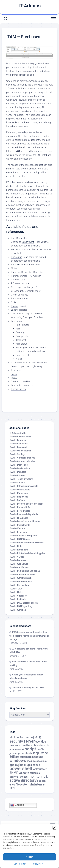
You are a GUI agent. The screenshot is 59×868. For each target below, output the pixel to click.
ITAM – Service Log (19, 585)
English (17, 805)
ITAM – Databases (18, 560)
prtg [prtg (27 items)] (37, 737)
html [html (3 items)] (12, 737)
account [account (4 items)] (37, 757)
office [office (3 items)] (33, 773)
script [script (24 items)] (30, 749)
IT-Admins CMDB (18, 433)
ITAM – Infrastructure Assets (24, 486)
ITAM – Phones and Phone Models (27, 543)
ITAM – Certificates (19, 567)
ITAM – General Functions (22, 458)
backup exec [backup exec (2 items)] (34, 761)
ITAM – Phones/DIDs (20, 507)
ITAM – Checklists (18, 596)
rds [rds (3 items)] (48, 745)
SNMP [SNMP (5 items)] (14, 773)
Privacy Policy (38, 864)
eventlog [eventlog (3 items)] (41, 742)
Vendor (15, 249)
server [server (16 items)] (29, 741)
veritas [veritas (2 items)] (27, 745)
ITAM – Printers (17, 475)
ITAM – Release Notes (20, 437)
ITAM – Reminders (19, 550)
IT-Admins (30, 6)
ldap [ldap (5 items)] (36, 753)
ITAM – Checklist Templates (23, 536)
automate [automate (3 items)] (26, 757)
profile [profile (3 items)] (40, 749)
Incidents (16, 370)
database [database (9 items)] (37, 784)
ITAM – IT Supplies (19, 518)
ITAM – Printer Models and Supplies (27, 553)
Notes (14, 378)
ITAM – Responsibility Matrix (24, 514)
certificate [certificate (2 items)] (27, 753)
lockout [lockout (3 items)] (37, 769)
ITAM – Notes (16, 592)
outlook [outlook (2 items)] (41, 781)
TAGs (14, 374)
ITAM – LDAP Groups (20, 539)
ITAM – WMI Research (20, 578)
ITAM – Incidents (18, 599)
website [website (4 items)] (24, 773)
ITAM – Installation (19, 444)
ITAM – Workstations (20, 468)
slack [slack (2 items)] (44, 761)
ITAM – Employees (19, 497)
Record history (18, 389)
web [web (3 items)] (45, 769)
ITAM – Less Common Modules (25, 521)
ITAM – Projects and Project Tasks (26, 504)
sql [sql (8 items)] (17, 765)
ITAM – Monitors (18, 472)
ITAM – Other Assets (20, 490)
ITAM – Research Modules (22, 575)
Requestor (16, 257)
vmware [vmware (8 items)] (16, 776)
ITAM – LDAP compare (21, 582)
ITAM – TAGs (16, 589)
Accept (29, 857)
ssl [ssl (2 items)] (39, 773)
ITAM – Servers (17, 483)
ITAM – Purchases (18, 493)
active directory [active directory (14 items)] (23, 780)
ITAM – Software (18, 500)
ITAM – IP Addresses (20, 511)
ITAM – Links (16, 546)
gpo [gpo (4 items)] (12, 765)
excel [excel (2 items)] (25, 777)
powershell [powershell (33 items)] (21, 768)
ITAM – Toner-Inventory (21, 479)
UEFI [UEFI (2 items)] (12, 788)
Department (28, 242)
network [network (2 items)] (20, 750)
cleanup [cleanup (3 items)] (35, 765)
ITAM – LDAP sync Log (21, 606)
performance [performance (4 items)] (24, 737)
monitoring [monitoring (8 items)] (37, 776)
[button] (54, 828)
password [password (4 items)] (16, 745)
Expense (15, 310)
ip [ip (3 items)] (47, 777)
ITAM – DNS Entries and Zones (25, 571)
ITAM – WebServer (19, 564)
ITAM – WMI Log (18, 610)
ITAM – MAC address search (24, 603)
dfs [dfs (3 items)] (17, 757)
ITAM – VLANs (17, 557)
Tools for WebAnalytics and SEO (28, 688)
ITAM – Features (18, 440)
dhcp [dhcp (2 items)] (12, 785)
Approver (16, 265)
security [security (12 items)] (16, 741)
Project (15, 306)
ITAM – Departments (20, 525)
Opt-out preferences (22, 864)
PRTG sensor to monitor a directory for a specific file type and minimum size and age (29, 636)
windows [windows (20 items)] (18, 760)
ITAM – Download (18, 447)
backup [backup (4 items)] (25, 765)
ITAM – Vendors (17, 528)
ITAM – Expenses (18, 532)
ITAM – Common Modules (22, 461)
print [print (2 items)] (12, 750)
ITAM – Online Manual (20, 451)
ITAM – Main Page (19, 465)
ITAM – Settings (17, 454)
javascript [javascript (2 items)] (15, 753)
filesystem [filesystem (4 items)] (22, 785)
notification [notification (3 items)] (38, 745)
